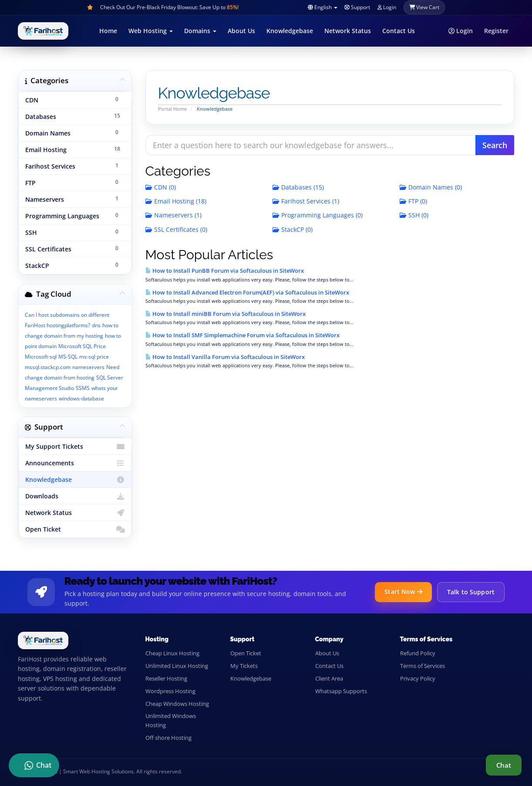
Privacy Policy (418, 678)
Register (496, 31)
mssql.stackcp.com (48, 367)
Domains (200, 31)
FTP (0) (413, 201)
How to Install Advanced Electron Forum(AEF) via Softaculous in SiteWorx (247, 292)
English (323, 7)
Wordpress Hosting (170, 691)
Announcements (75, 463)
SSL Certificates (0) (176, 229)
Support (357, 7)
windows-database (81, 398)
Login (387, 7)
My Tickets (244, 666)
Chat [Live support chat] (504, 765)
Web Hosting (151, 31)
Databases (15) (298, 187)
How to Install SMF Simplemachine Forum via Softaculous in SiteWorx (242, 335)
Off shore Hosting (168, 738)
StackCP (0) (293, 229)
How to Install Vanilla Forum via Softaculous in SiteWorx (225, 357)
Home (108, 31)
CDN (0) (161, 187)
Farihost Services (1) (306, 201)
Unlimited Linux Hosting (177, 666)
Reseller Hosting (166, 678)
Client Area (329, 678)
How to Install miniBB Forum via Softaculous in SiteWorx (226, 314)
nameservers (88, 367)
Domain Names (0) (431, 187)
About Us (241, 31)
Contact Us (399, 31)
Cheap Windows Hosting (177, 704)
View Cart (424, 7)
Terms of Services (423, 666)
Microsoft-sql (41, 357)
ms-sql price (94, 357)
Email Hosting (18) (176, 201)
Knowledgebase (290, 31)
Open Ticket (75, 529)
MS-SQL (68, 357)
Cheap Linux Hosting (172, 653)
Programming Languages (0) (318, 215)
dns (96, 325)
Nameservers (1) (173, 215)
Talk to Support (471, 592)
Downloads (75, 496)
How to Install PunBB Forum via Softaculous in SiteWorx (225, 271)
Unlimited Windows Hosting (171, 720)
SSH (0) (414, 215)
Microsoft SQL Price (82, 346)
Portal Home (172, 109)
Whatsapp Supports (341, 691)
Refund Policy (418, 653)
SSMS (83, 388)
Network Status (348, 31)
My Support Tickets (75, 447)
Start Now (403, 591)
